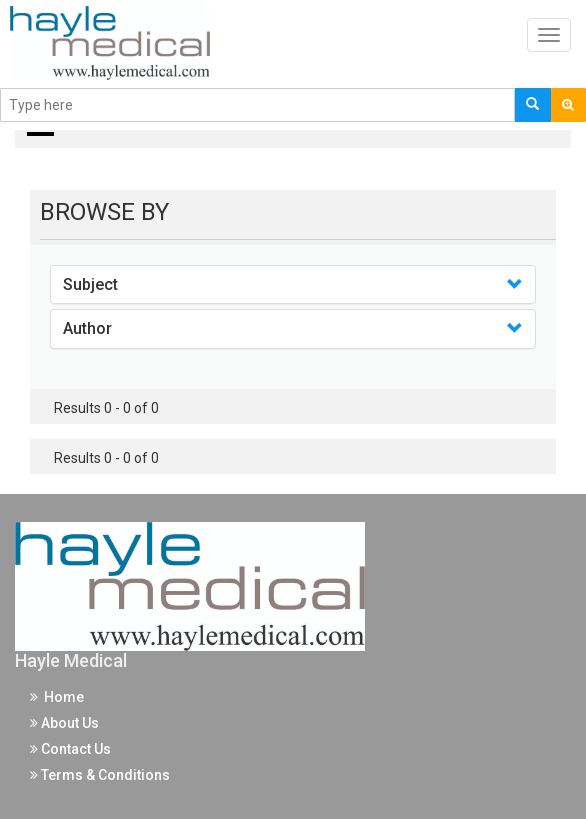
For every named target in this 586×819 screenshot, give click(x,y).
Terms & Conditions (100, 775)
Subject (90, 284)
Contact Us (70, 749)
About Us (64, 723)
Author (87, 328)
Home (57, 697)
